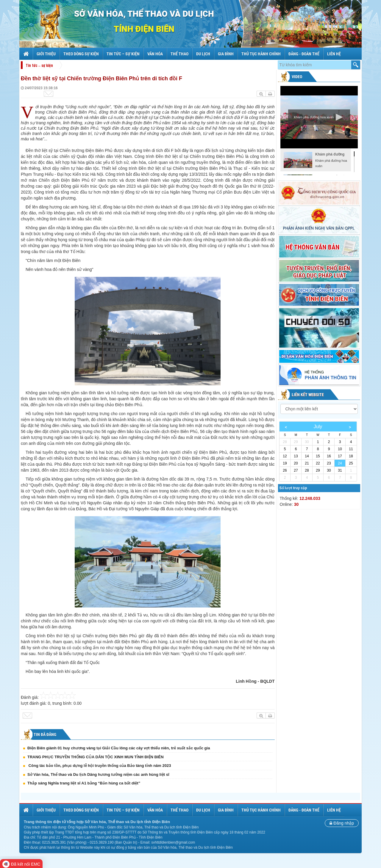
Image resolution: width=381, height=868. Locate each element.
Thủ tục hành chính (261, 54)
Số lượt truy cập (293, 488)
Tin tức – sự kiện (123, 54)
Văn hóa (155, 54)
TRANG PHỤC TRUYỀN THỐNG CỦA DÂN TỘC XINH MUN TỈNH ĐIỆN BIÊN (96, 757)
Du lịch (203, 54)
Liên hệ (334, 54)
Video (296, 77)
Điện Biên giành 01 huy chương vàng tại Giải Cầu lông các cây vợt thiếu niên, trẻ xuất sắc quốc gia (119, 748)
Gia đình (226, 54)
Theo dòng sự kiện (81, 54)
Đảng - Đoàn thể (304, 54)
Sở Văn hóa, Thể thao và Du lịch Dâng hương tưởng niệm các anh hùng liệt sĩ (98, 774)
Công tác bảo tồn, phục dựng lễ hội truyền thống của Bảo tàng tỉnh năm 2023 (99, 766)
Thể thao (179, 54)
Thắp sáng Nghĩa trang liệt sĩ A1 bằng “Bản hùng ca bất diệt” (84, 783)
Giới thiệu (46, 54)
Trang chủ (27, 54)
